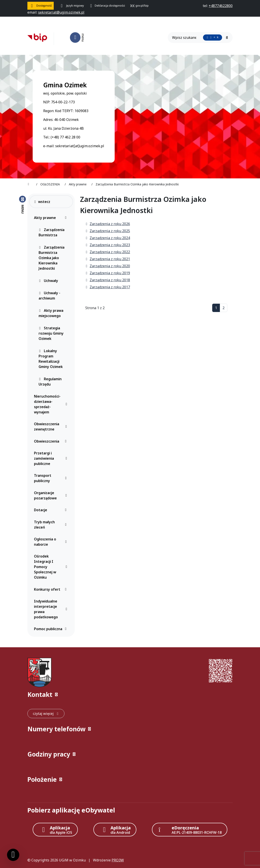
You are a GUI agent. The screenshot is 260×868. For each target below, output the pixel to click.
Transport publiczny (51, 478)
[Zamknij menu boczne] (22, 204)
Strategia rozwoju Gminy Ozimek (51, 333)
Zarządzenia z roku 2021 (108, 259)
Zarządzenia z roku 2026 (108, 224)
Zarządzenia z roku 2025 (108, 231)
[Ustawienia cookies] (13, 855)
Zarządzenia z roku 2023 (108, 245)
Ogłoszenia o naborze (51, 542)
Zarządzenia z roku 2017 (108, 287)
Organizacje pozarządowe (51, 495)
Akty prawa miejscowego (51, 313)
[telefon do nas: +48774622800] (221, 6)
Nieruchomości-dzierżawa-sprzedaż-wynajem (51, 404)
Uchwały (48, 281)
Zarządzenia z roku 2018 (108, 280)
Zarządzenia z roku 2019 (108, 273)
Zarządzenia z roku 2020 (108, 266)
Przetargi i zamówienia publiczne (51, 458)
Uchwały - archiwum (49, 296)
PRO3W (118, 860)
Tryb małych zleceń (51, 525)
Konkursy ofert (51, 589)
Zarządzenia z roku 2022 (108, 252)
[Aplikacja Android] (115, 830)
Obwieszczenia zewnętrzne (51, 427)
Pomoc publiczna (51, 629)
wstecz (42, 202)
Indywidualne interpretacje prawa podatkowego (51, 609)
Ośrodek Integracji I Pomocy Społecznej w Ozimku (51, 567)
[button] (130, 695)
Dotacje (51, 510)
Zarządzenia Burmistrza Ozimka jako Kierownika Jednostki (52, 258)
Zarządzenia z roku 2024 (108, 238)
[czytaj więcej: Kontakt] (46, 714)
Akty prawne (51, 218)
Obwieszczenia (51, 441)
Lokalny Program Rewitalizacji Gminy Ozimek (51, 359)
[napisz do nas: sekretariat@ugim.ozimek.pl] (61, 12)
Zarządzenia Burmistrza (52, 232)
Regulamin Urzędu (50, 382)
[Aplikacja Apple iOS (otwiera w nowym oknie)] (55, 830)
